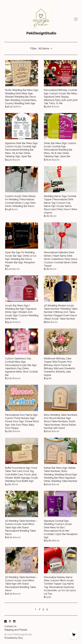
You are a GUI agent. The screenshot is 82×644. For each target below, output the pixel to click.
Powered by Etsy (14, 638)
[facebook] (6, 621)
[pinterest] (10, 621)
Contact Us (11, 626)
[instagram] (14, 621)
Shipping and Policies (16, 630)
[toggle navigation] (76, 19)
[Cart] (74, 634)
